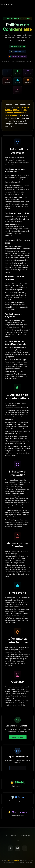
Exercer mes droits (18, 737)
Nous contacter (18, 768)
